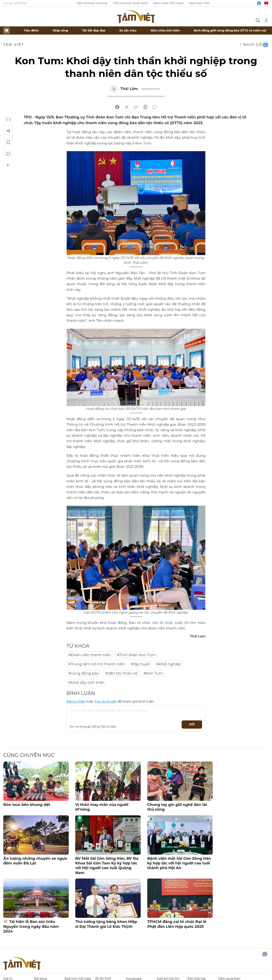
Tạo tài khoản (106, 702)
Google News (265, 45)
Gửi (192, 724)
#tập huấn (140, 664)
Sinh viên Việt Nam (168, 3)
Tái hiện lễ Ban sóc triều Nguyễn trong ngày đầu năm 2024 (31, 927)
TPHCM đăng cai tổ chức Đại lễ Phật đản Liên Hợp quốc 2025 (177, 924)
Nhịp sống (60, 30)
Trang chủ (7, 30)
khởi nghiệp (144, 278)
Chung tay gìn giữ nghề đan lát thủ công (177, 807)
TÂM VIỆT (14, 45)
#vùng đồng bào (84, 673)
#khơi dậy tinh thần (86, 683)
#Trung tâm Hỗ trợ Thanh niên (97, 664)
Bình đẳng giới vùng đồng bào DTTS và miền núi (230, 30)
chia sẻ (117, 107)
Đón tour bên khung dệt (27, 805)
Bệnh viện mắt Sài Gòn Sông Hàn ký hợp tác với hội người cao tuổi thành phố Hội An (179, 863)
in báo (145, 107)
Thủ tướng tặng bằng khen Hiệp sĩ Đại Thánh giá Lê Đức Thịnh (106, 924)
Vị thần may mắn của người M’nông (102, 807)
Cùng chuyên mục (29, 755)
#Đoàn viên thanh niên (90, 655)
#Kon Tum (153, 673)
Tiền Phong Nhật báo (130, 3)
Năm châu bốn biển (165, 30)
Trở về (8, 165)
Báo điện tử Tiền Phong (136, 17)
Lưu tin (8, 142)
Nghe (8, 119)
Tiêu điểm (31, 30)
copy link (136, 107)
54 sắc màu (128, 30)
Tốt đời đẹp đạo (94, 30)
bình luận (155, 107)
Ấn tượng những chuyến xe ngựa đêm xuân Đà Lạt (35, 861)
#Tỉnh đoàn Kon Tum (136, 655)
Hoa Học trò (199, 3)
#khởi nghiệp (169, 664)
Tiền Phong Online (92, 3)
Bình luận (8, 154)
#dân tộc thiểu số (121, 673)
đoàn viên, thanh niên (134, 132)
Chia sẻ (8, 131)
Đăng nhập (76, 702)
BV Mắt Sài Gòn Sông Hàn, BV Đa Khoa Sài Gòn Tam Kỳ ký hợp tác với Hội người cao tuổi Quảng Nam (107, 866)
